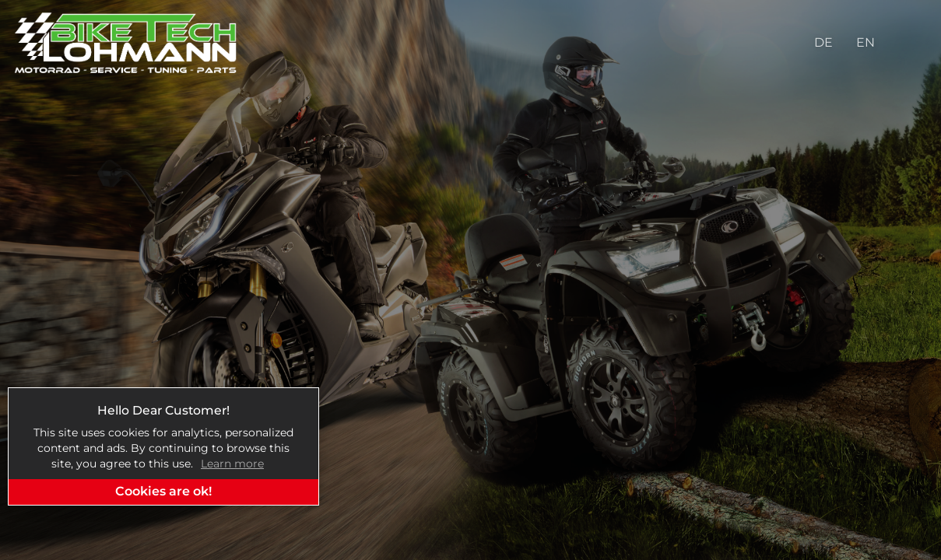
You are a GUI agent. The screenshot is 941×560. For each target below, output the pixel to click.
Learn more (232, 464)
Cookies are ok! (163, 491)
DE (823, 42)
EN (866, 42)
